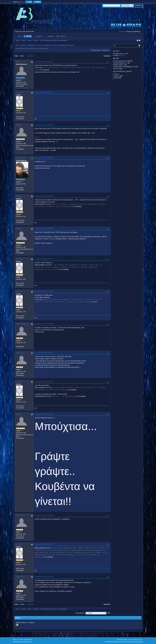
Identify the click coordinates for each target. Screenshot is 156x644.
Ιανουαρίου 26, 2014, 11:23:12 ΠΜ (44, 515)
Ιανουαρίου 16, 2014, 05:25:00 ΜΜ (44, 228)
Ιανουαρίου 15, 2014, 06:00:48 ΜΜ (44, 125)
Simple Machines (28, 640)
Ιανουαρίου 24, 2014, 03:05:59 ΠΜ (44, 382)
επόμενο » (106, 50)
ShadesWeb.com (28, 642)
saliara (19, 125)
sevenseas (21, 515)
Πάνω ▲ (141, 640)
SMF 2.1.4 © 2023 (18, 640)
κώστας (19, 92)
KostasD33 (118, 80)
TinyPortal (120, 640)
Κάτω (16, 56)
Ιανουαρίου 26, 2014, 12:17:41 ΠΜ (44, 414)
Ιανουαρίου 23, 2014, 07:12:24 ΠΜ (44, 291)
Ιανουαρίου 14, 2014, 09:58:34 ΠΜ (44, 62)
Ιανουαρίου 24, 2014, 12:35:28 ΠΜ (44, 353)
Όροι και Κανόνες (133, 640)
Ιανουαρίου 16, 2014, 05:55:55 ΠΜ (44, 196)
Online (18, 618)
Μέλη (117, 51)
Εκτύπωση (107, 56)
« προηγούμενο (96, 50)
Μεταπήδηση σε (80, 613)
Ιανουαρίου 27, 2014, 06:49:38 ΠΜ (44, 544)
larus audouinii (22, 324)
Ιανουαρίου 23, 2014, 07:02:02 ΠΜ (44, 259)
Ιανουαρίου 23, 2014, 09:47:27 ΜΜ (44, 324)
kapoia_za (20, 353)
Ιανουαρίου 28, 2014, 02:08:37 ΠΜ (44, 577)
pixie (18, 62)
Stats (115, 46)
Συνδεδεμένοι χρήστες (124, 71)
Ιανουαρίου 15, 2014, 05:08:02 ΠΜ (44, 92)
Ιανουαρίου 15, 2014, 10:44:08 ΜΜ (44, 158)
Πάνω (17, 604)
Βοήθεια (125, 640)
